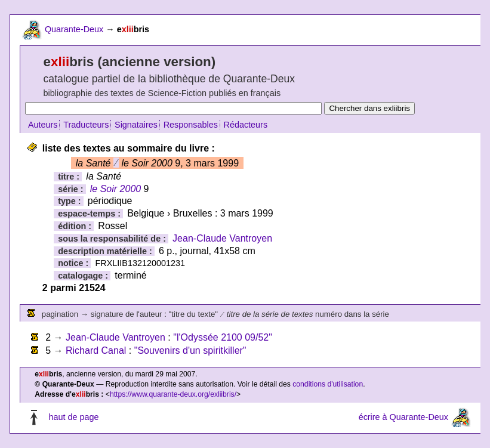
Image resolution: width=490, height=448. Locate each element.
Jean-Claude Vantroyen (222, 238)
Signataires (136, 125)
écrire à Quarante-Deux (403, 417)
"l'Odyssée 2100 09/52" (223, 337)
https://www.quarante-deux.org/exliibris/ (173, 394)
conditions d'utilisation (328, 384)
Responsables (191, 125)
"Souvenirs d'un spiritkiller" (190, 350)
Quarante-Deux (74, 29)
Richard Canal (96, 350)
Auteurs (43, 125)
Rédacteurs (246, 125)
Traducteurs (86, 125)
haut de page (73, 417)
